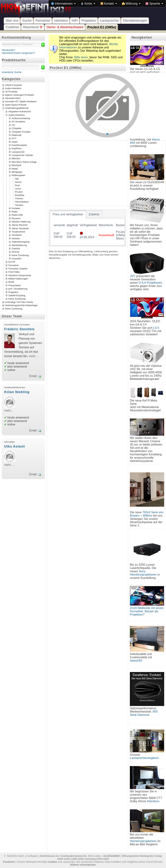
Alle (17, 179)
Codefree (12, 27)
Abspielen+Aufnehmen (20, 112)
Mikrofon (16, 159)
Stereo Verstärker (20, 228)
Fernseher (43, 21)
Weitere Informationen (83, 865)
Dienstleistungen (135, 21)
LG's (156, 328)
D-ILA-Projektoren (150, 283)
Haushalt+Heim (13, 98)
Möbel (15, 169)
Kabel (15, 142)
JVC (133, 276)
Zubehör (16, 248)
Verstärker (17, 235)
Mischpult (16, 165)
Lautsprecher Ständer (22, 155)
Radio (15, 212)
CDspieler (17, 128)
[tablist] (87, 228)
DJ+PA (12, 262)
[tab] (68, 214)
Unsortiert (17, 259)
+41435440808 (111, 856)
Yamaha (19, 205)
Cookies (52, 862)
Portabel (16, 208)
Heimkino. (153, 801)
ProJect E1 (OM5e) (102, 27)
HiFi (75, 21)
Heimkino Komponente (20, 275)
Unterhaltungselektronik (17, 108)
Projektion (89, 21)
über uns (12, 21)
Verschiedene (22, 202)
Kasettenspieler (19, 145)
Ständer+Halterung (21, 222)
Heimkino (61, 21)
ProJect (19, 192)
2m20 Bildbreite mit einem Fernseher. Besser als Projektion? (147, 611)
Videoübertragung (21, 242)
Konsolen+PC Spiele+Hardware (21, 102)
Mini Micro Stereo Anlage (24, 162)
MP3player (17, 172)
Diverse (15, 252)
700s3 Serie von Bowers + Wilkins (147, 514)
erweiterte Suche (12, 72)
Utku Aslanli (15, 446)
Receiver (16, 218)
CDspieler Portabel (21, 132)
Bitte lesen (81, 57)
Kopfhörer (17, 149)
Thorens (19, 198)
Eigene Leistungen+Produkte (19, 95)
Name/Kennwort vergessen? (18, 53)
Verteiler (16, 238)
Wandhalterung (19, 245)
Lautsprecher (110, 21)
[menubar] (107, 3)
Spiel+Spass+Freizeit (16, 105)
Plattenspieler (18, 175)
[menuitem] (63, 3)
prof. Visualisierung (18, 289)
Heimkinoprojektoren (143, 841)
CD (13, 125)
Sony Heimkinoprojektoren (143, 573)
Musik (11, 282)
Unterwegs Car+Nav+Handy (19, 302)
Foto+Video (14, 272)
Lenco (18, 189)
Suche (27, 21)
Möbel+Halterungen (18, 279)
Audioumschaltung (21, 118)
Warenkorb (33, 27)
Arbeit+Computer (14, 85)
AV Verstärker (19, 122)
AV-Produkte (11, 92)
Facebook (9, 862)
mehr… (34, 356)
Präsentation (15, 285)
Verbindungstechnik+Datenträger (21, 305)
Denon (18, 182)
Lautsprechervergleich (144, 758)
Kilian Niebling (17, 392)
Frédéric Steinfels (19, 329)
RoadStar (20, 195)
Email (33, 376)
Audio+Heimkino (13, 89)
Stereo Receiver (20, 225)
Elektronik (17, 135)
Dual (17, 185)
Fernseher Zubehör (18, 269)
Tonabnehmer (19, 232)
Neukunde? (9, 50)
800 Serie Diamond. (144, 713)
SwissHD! (136, 661)
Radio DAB (17, 215)
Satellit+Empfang (17, 296)
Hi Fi (14, 138)
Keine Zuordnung (20, 255)
